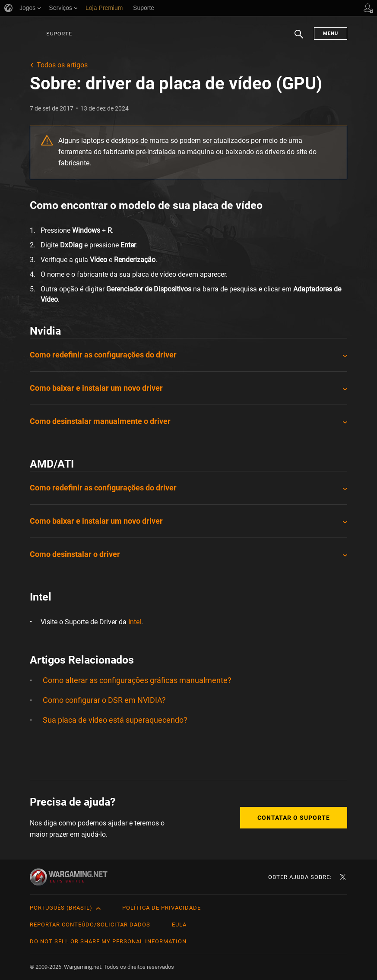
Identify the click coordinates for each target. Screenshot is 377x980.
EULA (179, 925)
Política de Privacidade (162, 908)
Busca (299, 38)
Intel (135, 622)
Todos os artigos (62, 65)
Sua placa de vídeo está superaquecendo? (115, 720)
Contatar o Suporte (294, 818)
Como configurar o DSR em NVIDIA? (104, 700)
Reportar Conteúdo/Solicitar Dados (90, 925)
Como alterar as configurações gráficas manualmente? (137, 680)
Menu (331, 33)
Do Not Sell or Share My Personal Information (108, 941)
